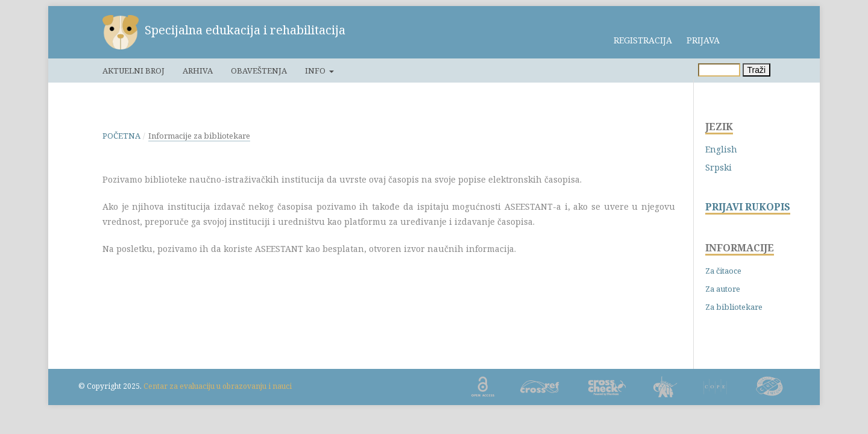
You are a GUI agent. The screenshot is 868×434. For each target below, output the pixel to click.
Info (316, 71)
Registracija (643, 40)
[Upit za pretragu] (719, 70)
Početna (121, 136)
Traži (757, 70)
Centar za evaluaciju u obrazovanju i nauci (218, 386)
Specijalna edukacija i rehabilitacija (245, 30)
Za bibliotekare (734, 307)
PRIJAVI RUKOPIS (748, 207)
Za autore (723, 289)
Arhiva (198, 71)
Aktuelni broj (134, 71)
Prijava (703, 40)
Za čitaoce (723, 271)
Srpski (719, 167)
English (721, 149)
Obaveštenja (259, 71)
